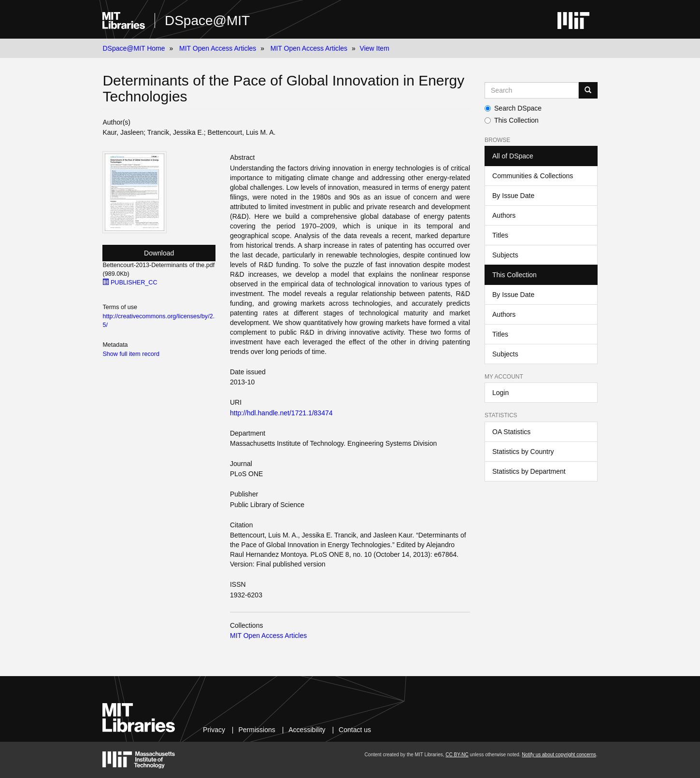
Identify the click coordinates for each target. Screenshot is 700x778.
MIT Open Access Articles (218, 48)
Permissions (257, 730)
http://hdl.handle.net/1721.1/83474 (281, 413)
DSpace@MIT (207, 21)
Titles (500, 235)
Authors (504, 215)
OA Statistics (511, 432)
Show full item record (131, 354)
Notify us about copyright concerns (559, 755)
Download (159, 253)
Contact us (355, 730)
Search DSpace (513, 108)
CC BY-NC (457, 755)
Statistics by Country (523, 452)
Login (500, 393)
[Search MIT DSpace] (532, 90)
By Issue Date (513, 196)
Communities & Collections (533, 176)
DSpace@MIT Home (134, 48)
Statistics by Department (529, 471)
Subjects (505, 255)
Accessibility (307, 730)
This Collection (512, 120)
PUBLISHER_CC (130, 283)
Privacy (214, 730)
